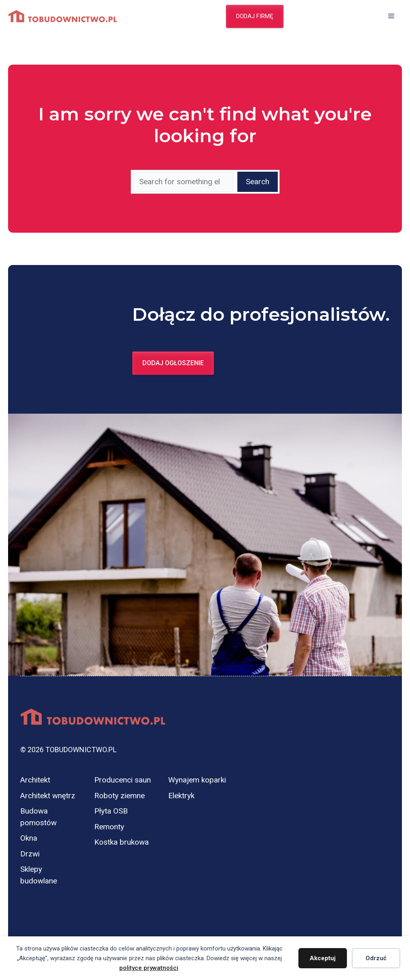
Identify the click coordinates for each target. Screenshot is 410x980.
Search (258, 182)
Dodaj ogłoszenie (173, 363)
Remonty (109, 827)
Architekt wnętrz (48, 796)
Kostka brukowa (122, 842)
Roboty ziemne (119, 796)
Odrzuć (376, 958)
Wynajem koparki (197, 780)
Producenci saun (123, 780)
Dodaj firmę (255, 16)
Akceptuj (323, 958)
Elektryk (181, 796)
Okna (29, 838)
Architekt (35, 780)
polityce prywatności (149, 968)
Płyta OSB (111, 811)
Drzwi (30, 854)
